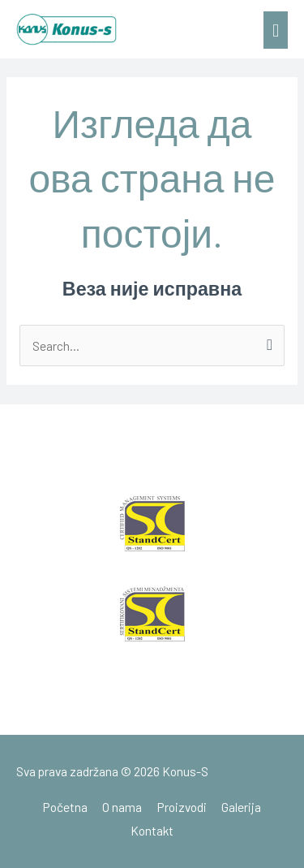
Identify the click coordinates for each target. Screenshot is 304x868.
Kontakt (152, 830)
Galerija (241, 807)
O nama (122, 807)
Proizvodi (182, 807)
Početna (65, 807)
